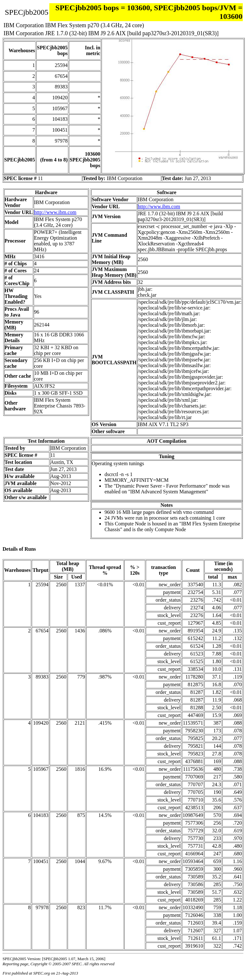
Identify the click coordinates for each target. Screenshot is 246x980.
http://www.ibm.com (55, 212)
